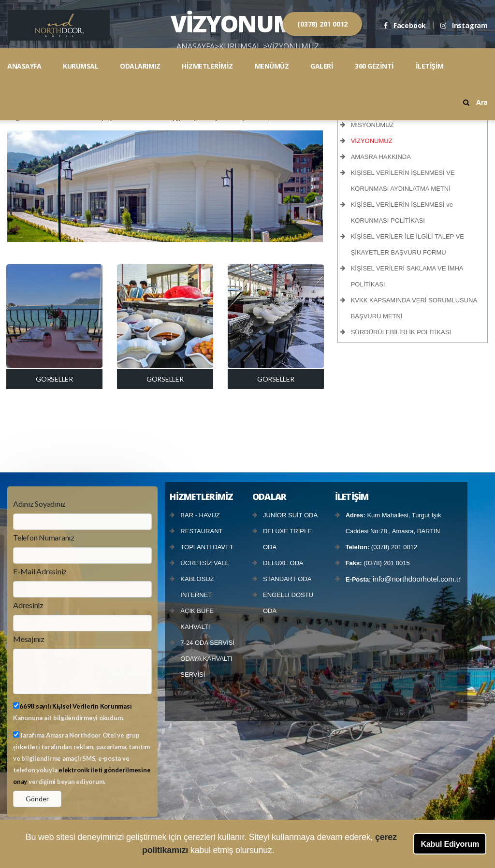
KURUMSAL (80, 66)
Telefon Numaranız (44, 537)
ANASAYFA (24, 66)
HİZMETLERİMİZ (207, 66)
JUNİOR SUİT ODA (290, 515)
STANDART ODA (287, 579)
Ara (475, 102)
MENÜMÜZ (272, 66)
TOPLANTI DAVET (207, 547)
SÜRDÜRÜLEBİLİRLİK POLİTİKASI (401, 332)
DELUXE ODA (283, 563)
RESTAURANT (201, 531)
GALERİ (322, 66)
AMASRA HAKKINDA (381, 157)
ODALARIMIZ (140, 66)
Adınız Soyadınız (39, 504)
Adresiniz (28, 605)
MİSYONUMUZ (372, 125)
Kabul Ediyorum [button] (450, 844)
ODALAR (269, 497)
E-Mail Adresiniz (40, 571)
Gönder (37, 799)
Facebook (405, 25)
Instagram (464, 25)
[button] (278, 851)
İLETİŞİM (430, 66)
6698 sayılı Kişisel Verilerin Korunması (75, 706)
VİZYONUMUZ (372, 141)
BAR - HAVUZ (200, 515)
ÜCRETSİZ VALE (205, 563)
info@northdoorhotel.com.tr (417, 579)
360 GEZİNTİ (374, 66)
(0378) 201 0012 (322, 24)
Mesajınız (29, 639)
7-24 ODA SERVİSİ (207, 643)
